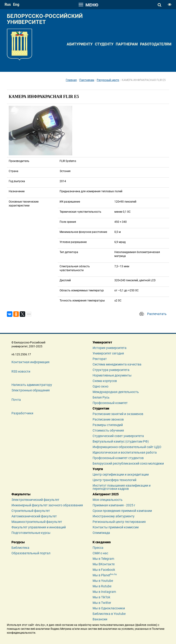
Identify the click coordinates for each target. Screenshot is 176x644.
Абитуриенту (80, 44)
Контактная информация (30, 362)
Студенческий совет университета (118, 436)
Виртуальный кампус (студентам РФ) (121, 441)
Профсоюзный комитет (110, 403)
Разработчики (22, 413)
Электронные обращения (31, 390)
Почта (16, 400)
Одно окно (100, 386)
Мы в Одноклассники (109, 608)
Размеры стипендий (108, 425)
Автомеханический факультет (34, 516)
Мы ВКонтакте (104, 564)
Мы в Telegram (103, 559)
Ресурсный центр (108, 80)
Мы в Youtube (103, 581)
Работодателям (156, 44)
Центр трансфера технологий (114, 480)
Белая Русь (101, 397)
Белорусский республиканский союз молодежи (128, 463)
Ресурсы (18, 542)
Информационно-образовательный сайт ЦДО (127, 447)
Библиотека (20, 548)
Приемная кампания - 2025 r (114, 505)
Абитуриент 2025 (106, 494)
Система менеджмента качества (117, 364)
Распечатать (157, 314)
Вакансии (100, 619)
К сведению (102, 542)
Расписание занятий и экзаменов (118, 414)
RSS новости (21, 371)
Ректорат (100, 359)
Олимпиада (101, 533)
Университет (102, 342)
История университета (110, 348)
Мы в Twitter (102, 603)
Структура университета (111, 370)
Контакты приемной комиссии (116, 527)
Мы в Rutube (102, 586)
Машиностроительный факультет (37, 522)
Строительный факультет (31, 511)
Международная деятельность (116, 392)
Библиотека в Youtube (109, 614)
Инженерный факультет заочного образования (47, 505)
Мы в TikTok (101, 597)
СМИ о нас (100, 553)
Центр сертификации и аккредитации (121, 474)
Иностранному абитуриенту (114, 516)
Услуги (98, 469)
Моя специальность (108, 500)
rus (8, 4)
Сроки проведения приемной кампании (122, 511)
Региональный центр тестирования (119, 522)
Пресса (98, 548)
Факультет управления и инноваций (39, 527)
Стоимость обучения (108, 430)
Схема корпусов (105, 381)
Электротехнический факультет (35, 500)
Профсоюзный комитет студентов (118, 458)
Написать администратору (32, 385)
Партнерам (127, 44)
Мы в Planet (105, 575)
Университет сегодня (108, 353)
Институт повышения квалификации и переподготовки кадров (122, 487)
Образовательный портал (31, 553)
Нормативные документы (112, 375)
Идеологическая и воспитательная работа (125, 452)
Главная (71, 80)
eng (16, 4)
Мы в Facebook (104, 570)
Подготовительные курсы (31, 533)
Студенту (104, 44)
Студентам (101, 408)
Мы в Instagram (104, 592)
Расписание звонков (108, 419)
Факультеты (21, 494)
